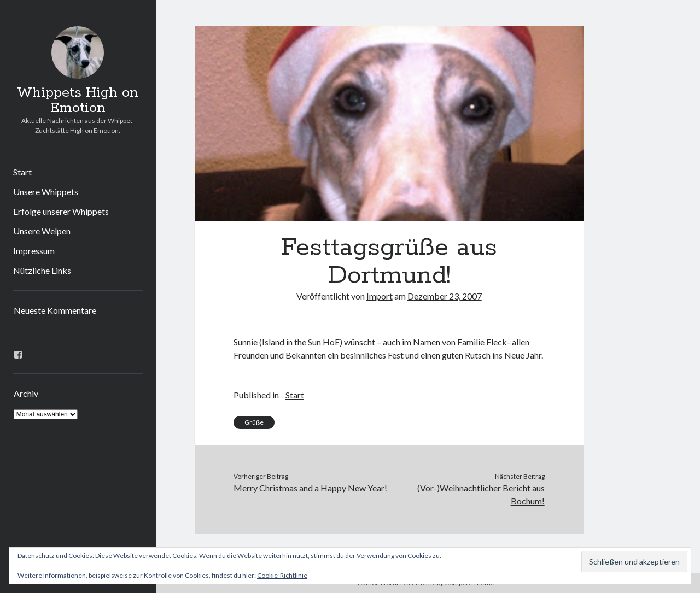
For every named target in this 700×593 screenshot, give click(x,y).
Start (22, 172)
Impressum (34, 251)
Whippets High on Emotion (78, 101)
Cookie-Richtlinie (282, 575)
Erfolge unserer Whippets (61, 211)
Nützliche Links (42, 270)
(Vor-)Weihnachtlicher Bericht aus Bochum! (481, 494)
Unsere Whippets (46, 192)
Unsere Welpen (42, 231)
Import (380, 296)
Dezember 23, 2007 (445, 296)
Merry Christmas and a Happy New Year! (310, 488)
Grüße (254, 422)
